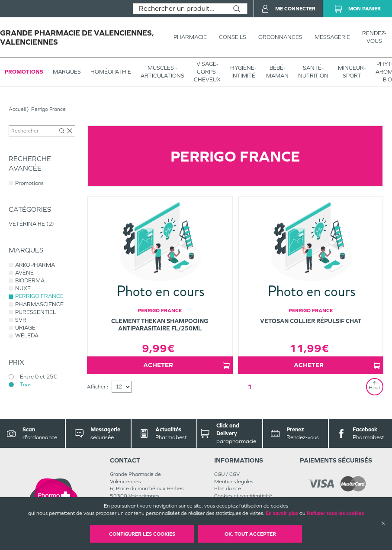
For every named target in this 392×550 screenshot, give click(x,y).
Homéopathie (111, 72)
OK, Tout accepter (250, 534)
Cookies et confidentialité (243, 496)
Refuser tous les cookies (335, 513)
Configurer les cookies (142, 534)
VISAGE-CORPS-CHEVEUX (207, 72)
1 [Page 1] (250, 387)
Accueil (17, 109)
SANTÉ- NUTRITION (313, 72)
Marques (67, 72)
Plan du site (228, 489)
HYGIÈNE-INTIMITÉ (243, 72)
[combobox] (180, 9)
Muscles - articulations (162, 72)
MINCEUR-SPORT (352, 72)
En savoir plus (282, 513)
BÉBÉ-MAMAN (277, 72)
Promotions (24, 72)
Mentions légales (234, 482)
